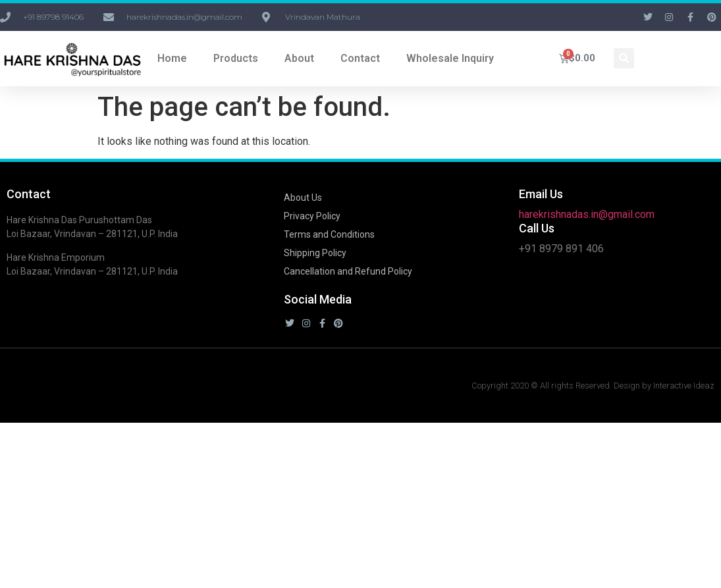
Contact (360, 58)
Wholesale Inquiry (450, 58)
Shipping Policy (315, 253)
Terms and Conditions (329, 234)
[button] (624, 58)
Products (236, 58)
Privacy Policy (312, 216)
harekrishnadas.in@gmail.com (587, 214)
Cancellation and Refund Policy (348, 271)
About (299, 58)
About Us (303, 198)
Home (172, 58)
